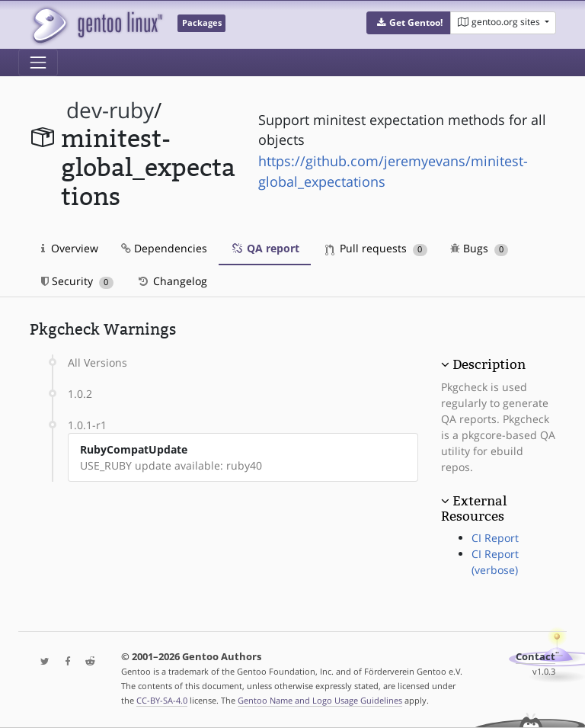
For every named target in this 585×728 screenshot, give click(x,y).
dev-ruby (110, 110)
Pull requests (376, 248)
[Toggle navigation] (38, 63)
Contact (535, 657)
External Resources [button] (474, 508)
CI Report (495, 538)
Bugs (480, 248)
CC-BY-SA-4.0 (162, 700)
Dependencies (164, 248)
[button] (409, 23)
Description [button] (489, 364)
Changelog (172, 281)
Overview (70, 248)
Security (77, 281)
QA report (265, 248)
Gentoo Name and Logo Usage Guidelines (320, 700)
